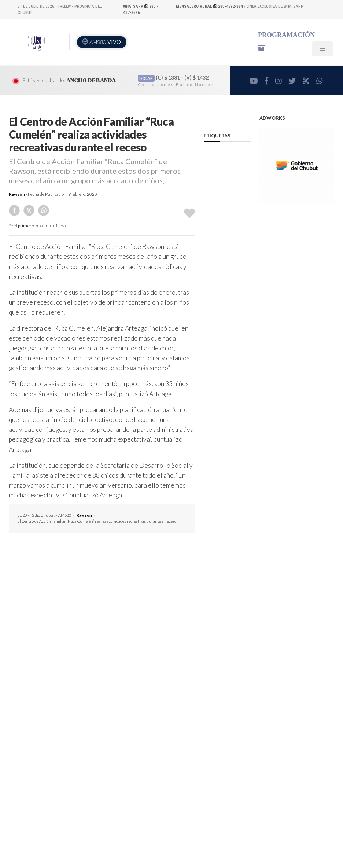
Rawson (17, 194)
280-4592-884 (210, 6)
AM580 (105, 42)
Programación (286, 35)
